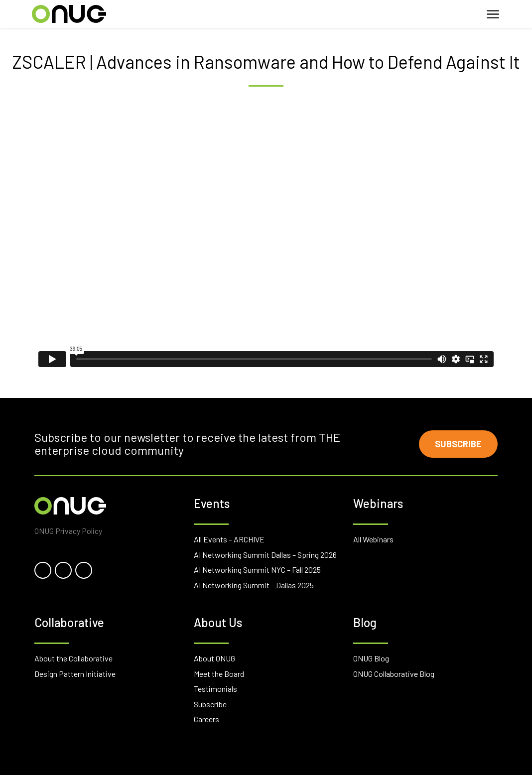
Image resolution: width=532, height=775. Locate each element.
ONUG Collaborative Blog (394, 674)
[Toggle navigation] (493, 14)
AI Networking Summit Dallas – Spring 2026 (265, 555)
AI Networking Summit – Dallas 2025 (254, 585)
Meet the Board (219, 674)
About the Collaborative (73, 658)
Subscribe (458, 444)
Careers (206, 719)
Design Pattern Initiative (75, 674)
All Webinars (373, 539)
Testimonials (215, 689)
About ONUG (214, 658)
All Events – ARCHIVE (229, 539)
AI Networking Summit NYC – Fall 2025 (257, 570)
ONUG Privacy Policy (68, 531)
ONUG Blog (371, 658)
